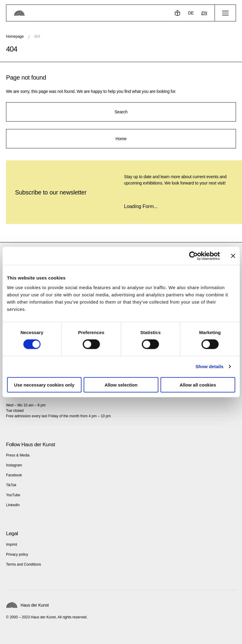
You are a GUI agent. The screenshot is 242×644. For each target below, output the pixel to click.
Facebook (14, 475)
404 (37, 36)
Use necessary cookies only (44, 385)
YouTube (13, 495)
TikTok (11, 485)
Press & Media (18, 455)
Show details (210, 366)
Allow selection (121, 385)
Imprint (12, 545)
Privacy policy (17, 554)
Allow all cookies (198, 385)
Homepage (15, 36)
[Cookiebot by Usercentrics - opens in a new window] (193, 256)
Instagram (14, 465)
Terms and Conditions (24, 564)
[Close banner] (233, 256)
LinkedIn (13, 505)
